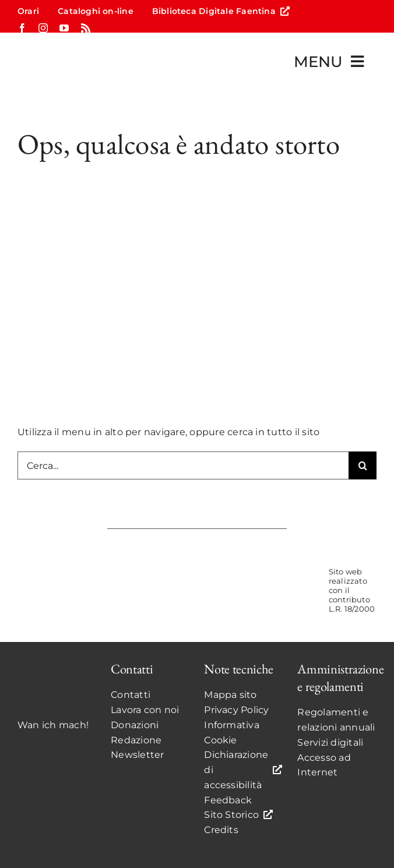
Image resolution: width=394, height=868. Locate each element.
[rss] (86, 28)
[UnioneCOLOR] (290, 578)
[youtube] (64, 28)
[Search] (363, 465)
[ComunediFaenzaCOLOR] (228, 578)
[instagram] (43, 28)
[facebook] (22, 28)
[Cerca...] (183, 465)
